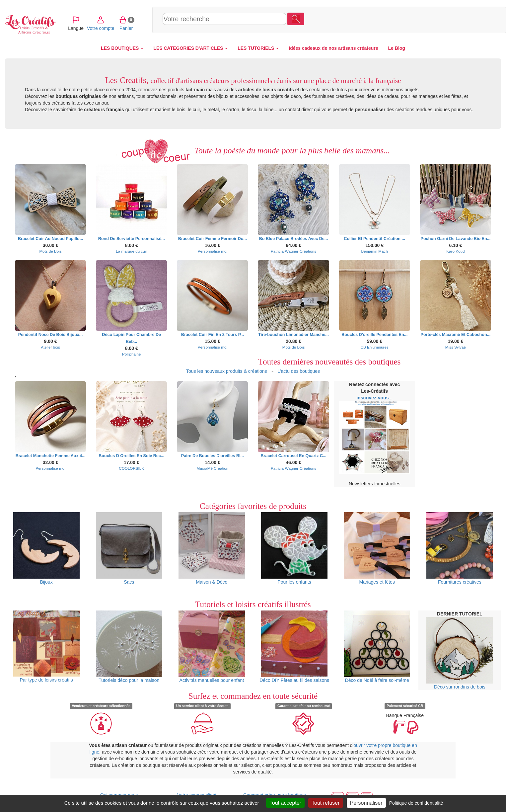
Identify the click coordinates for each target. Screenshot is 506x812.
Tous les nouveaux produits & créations (227, 371)
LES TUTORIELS (258, 48)
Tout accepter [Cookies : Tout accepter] (285, 803)
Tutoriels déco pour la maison (129, 647)
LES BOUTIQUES (122, 48)
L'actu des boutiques (299, 371)
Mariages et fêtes (377, 548)
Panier (460, 20)
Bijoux (46, 548)
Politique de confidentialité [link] (416, 803)
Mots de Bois (50, 251)
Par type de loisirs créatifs (46, 647)
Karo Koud (455, 251)
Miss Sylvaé (456, 347)
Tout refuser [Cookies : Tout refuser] (325, 803)
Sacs (129, 548)
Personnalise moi (213, 251)
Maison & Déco (212, 548)
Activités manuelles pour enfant (212, 647)
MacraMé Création (212, 468)
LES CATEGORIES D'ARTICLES (190, 48)
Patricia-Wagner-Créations (293, 251)
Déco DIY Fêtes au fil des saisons (294, 647)
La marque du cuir (131, 251)
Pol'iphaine (132, 354)
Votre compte (434, 20)
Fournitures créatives (460, 548)
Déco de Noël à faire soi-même (377, 647)
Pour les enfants (294, 548)
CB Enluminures (375, 347)
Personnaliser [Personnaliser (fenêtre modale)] (366, 803)
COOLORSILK (131, 468)
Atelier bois (50, 347)
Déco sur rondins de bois (460, 653)
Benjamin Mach (375, 251)
